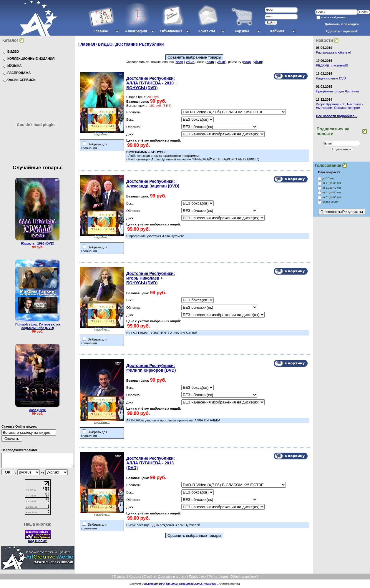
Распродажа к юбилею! (333, 52)
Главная (87, 44)
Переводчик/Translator (19, 450)
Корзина (135, 579)
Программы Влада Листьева (337, 91)
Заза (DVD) (38, 410)
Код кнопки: (38, 544)
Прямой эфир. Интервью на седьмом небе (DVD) (38, 326)
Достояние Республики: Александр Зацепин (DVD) (153, 184)
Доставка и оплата (172, 579)
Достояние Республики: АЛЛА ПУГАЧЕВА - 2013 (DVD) (151, 463)
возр (179, 62)
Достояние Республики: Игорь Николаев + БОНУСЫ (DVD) (151, 278)
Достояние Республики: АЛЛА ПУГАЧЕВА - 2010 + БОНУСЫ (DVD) (152, 83)
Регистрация (218, 579)
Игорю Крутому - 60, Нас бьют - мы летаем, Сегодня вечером (339, 106)
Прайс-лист (198, 579)
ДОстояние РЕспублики (140, 44)
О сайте (150, 579)
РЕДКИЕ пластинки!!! (332, 65)
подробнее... (102, 133)
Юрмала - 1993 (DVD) (38, 243)
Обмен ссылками (244, 579)
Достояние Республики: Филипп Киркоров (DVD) (151, 368)
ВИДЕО (105, 44)
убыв (190, 62)
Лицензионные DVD (331, 78)
